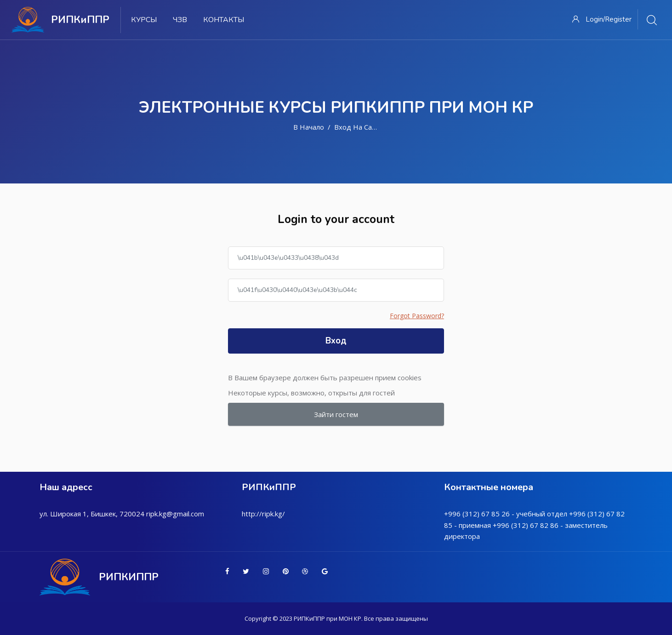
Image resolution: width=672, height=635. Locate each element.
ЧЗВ (180, 20)
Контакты (224, 20)
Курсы (144, 20)
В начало (309, 127)
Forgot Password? (417, 316)
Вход (336, 341)
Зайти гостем (336, 414)
